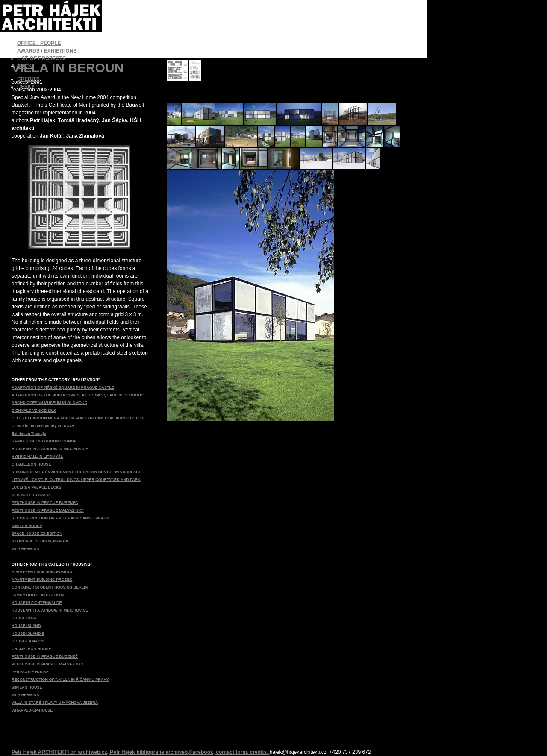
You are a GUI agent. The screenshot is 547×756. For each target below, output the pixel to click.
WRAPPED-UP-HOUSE (32, 710)
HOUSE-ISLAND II (28, 633)
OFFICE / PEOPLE (39, 43)
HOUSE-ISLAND (26, 626)
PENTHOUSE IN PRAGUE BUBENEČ (45, 503)
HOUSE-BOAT (24, 618)
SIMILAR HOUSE (27, 526)
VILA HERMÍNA (25, 549)
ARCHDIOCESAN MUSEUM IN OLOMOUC (49, 403)
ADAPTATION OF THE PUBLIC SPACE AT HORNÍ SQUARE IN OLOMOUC (78, 395)
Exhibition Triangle (29, 434)
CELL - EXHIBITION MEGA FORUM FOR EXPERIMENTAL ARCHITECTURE (79, 418)
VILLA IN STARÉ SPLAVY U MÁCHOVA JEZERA (55, 703)
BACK (25, 66)
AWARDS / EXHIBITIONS (47, 51)
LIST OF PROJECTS (41, 59)
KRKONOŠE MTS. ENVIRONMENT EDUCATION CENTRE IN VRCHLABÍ (76, 472)
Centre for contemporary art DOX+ (43, 426)
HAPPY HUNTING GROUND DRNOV (44, 441)
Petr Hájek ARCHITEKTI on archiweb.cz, (61, 752)
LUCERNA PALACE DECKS (37, 487)
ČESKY (26, 87)
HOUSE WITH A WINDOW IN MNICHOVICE (50, 449)
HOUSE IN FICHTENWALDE (37, 603)
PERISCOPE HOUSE (30, 672)
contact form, (233, 752)
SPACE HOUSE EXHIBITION (37, 533)
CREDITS (28, 79)
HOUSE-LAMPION (28, 641)
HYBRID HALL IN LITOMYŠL (37, 457)
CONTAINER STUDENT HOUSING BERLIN (50, 587)
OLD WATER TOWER (31, 495)
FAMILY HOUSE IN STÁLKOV (38, 595)
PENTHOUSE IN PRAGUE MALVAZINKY (48, 510)
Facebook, (203, 752)
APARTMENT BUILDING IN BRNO (42, 572)
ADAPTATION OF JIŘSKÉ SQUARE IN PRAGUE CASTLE (63, 387)
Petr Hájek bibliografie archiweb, (149, 752)
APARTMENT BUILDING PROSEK (42, 580)
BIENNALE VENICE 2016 (34, 410)
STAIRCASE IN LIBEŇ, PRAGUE (41, 541)
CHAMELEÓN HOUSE (31, 464)
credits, (260, 752)
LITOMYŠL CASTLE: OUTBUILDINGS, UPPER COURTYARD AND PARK (76, 480)
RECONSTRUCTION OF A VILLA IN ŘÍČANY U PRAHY (60, 518)
